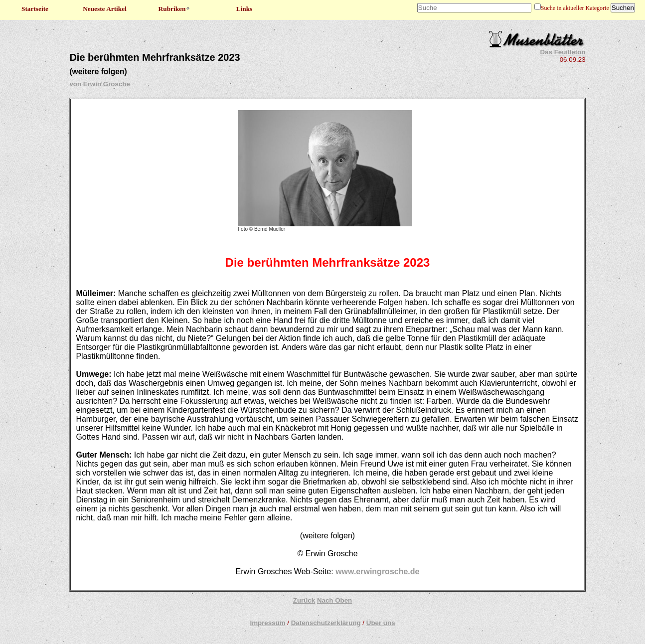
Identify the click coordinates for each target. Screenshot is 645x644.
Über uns (381, 623)
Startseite (35, 9)
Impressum (267, 623)
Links (244, 9)
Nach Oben (334, 600)
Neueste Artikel (105, 9)
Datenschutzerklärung (326, 623)
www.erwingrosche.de (377, 571)
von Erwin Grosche (99, 84)
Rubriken (175, 9)
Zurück (304, 600)
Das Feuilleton (563, 52)
